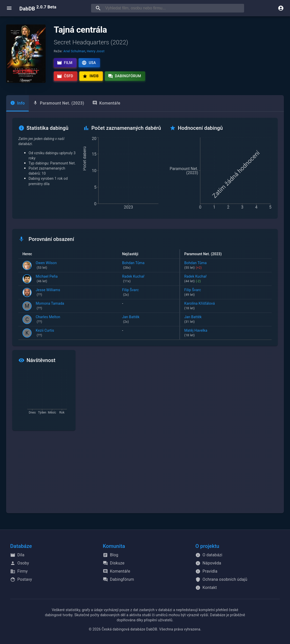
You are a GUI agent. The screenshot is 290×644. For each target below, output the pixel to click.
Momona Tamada (50, 306)
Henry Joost (96, 51)
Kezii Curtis (45, 333)
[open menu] (9, 8)
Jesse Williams (48, 293)
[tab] (17, 103)
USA (89, 63)
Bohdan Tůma (149, 266)
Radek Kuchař (149, 279)
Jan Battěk (149, 320)
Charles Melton (48, 320)
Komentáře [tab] (106, 103)
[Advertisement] (145, 475)
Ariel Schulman (74, 51)
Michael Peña (47, 279)
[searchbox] (174, 8)
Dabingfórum (125, 76)
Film (65, 63)
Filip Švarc (149, 293)
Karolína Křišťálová (226, 306)
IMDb (91, 76)
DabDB (38, 8)
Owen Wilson (46, 266)
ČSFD (65, 76)
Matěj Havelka (226, 333)
